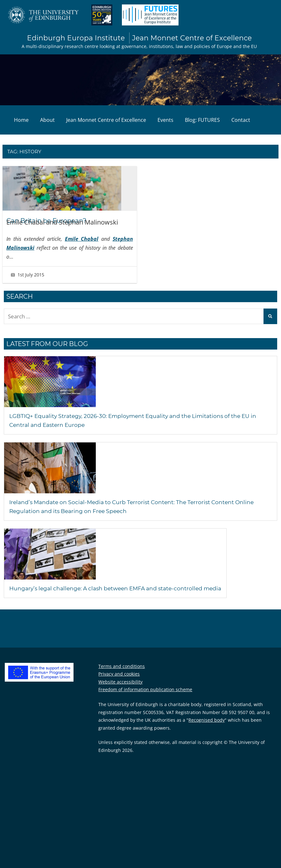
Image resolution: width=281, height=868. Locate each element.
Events (165, 121)
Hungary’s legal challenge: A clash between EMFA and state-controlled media (133, 589)
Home (21, 121)
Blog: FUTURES (202, 121)
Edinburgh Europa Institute (139, 38)
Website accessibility (120, 683)
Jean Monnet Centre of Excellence (106, 121)
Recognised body (207, 721)
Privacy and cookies (119, 675)
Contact (241, 121)
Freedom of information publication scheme (145, 690)
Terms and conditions (122, 667)
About (47, 121)
